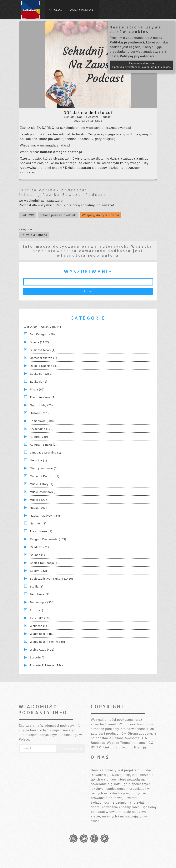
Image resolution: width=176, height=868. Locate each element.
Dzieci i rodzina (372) (45, 366)
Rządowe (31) (39, 547)
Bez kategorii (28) (42, 334)
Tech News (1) (40, 594)
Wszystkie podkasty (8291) (43, 327)
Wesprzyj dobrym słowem (101, 215)
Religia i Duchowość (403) (48, 539)
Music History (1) (42, 484)
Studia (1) (37, 587)
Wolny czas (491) (42, 650)
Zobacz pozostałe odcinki (58, 215)
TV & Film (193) (41, 618)
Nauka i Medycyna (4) (45, 516)
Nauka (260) (38, 508)
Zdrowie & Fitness (34, 235)
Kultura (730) (39, 437)
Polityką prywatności (127, 42)
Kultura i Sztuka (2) (43, 445)
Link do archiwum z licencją (125, 747)
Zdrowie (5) (38, 657)
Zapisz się (70, 748)
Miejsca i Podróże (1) (45, 476)
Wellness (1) (38, 626)
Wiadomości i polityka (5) (47, 642)
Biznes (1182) (39, 342)
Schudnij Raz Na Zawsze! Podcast (62, 194)
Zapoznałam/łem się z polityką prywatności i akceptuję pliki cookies (141, 65)
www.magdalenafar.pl (54, 145)
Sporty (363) (38, 571)
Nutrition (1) (38, 523)
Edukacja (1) (39, 382)
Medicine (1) (38, 460)
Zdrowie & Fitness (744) (46, 665)
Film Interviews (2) (43, 397)
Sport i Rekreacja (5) (44, 563)
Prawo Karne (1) (41, 531)
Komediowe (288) (42, 421)
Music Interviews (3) (44, 492)
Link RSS (28, 215)
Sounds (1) (37, 555)
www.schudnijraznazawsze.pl (109, 128)
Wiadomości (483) (42, 634)
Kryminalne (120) (42, 429)
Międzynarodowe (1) (44, 468)
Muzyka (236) (39, 500)
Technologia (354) (42, 602)
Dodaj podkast (83, 10)
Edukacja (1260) (41, 374)
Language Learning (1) (45, 453)
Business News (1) (43, 350)
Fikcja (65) (37, 389)
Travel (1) (36, 610)
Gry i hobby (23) (41, 405)
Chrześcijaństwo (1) (43, 358)
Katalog (55, 10)
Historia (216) (39, 413)
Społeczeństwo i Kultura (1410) (51, 579)
